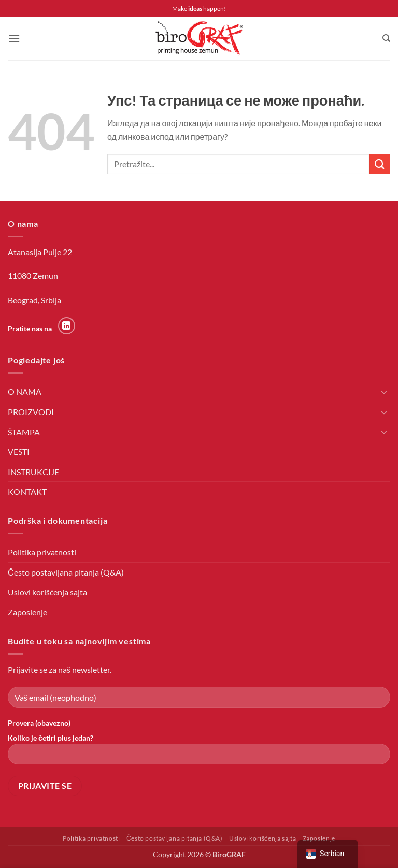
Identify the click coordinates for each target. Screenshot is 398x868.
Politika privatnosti (42, 552)
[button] (14, 39)
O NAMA (25, 392)
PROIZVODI (31, 412)
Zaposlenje (27, 612)
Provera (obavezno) (39, 723)
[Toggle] (384, 392)
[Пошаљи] (380, 164)
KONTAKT (27, 491)
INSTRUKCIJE (33, 472)
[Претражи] (386, 38)
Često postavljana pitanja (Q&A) (66, 572)
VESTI (19, 452)
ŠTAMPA (24, 432)
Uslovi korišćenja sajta (47, 592)
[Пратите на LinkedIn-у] (67, 326)
